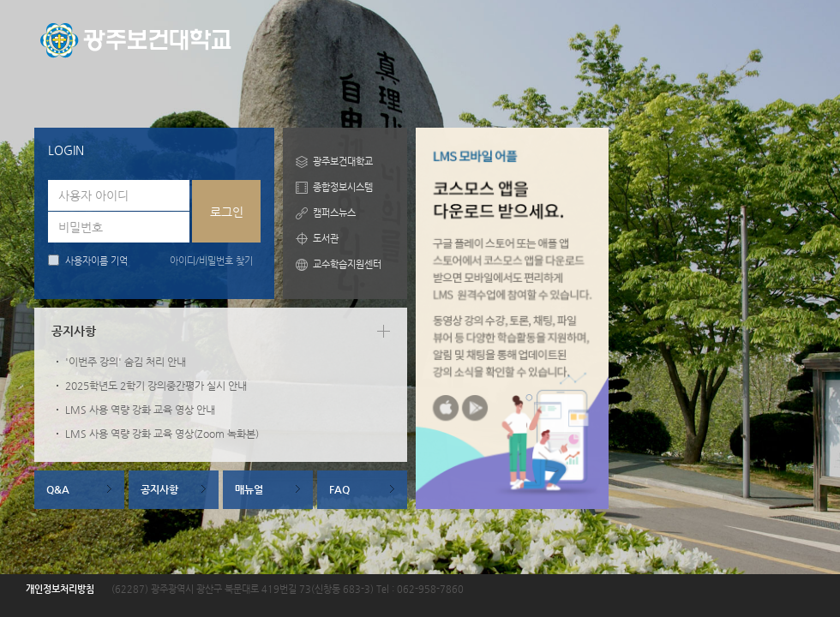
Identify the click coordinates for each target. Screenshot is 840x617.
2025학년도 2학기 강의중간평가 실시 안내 (156, 386)
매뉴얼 (249, 489)
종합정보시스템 (343, 187)
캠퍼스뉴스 (334, 213)
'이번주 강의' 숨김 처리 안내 (126, 362)
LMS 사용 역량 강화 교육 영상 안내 (140, 410)
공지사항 (159, 489)
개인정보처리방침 (60, 589)
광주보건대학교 (343, 162)
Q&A (58, 489)
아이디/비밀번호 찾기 (211, 261)
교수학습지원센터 (347, 264)
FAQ (339, 489)
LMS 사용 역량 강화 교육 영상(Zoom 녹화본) (162, 434)
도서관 (326, 239)
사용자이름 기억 (96, 261)
